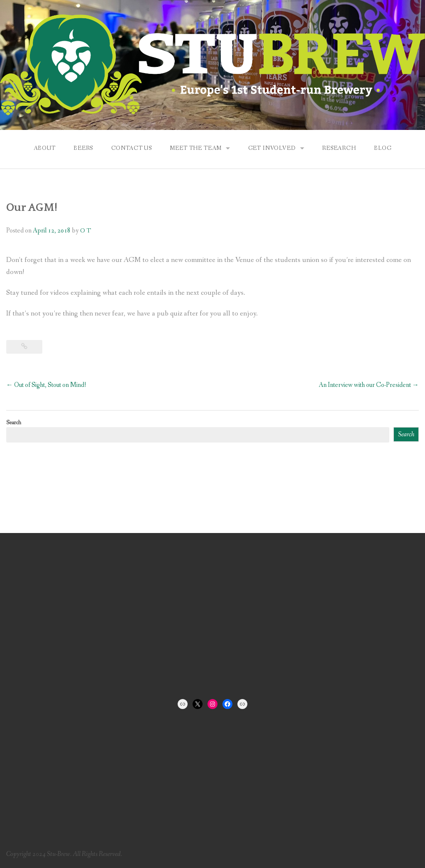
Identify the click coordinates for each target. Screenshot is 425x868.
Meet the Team (196, 148)
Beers (83, 148)
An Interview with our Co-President (369, 385)
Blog (383, 148)
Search (14, 423)
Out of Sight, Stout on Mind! (46, 385)
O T (85, 231)
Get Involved (272, 148)
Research (339, 148)
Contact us (132, 148)
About (45, 148)
